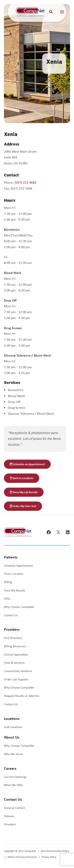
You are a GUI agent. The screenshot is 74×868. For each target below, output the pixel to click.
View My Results (15, 590)
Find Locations (13, 727)
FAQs (7, 598)
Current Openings (15, 777)
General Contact (14, 808)
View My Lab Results (24, 492)
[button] (51, 12)
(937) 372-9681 (26, 182)
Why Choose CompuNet (19, 607)
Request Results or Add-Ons (22, 696)
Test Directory (13, 638)
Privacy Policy (49, 857)
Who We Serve (13, 754)
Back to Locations (22, 478)
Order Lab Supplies (16, 679)
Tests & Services (14, 663)
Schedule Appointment (18, 566)
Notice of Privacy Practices (22, 857)
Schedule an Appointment (27, 464)
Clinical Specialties (16, 654)
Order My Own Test (23, 506)
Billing (8, 582)
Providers (10, 824)
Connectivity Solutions (18, 671)
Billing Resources (15, 646)
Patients (9, 816)
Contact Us (11, 615)
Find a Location (14, 574)
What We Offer (14, 785)
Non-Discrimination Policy (55, 851)
